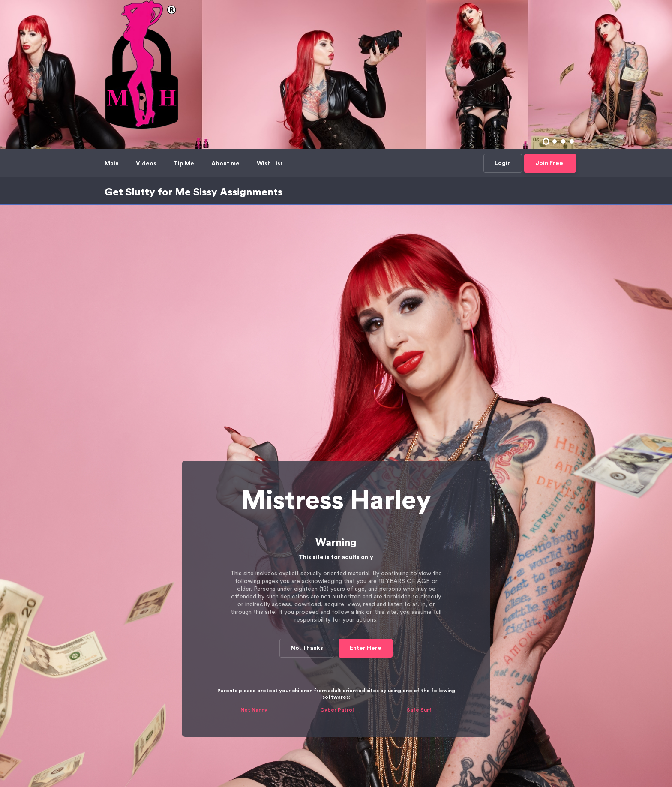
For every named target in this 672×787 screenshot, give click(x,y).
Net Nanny (254, 505)
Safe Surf (419, 505)
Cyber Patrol (337, 505)
